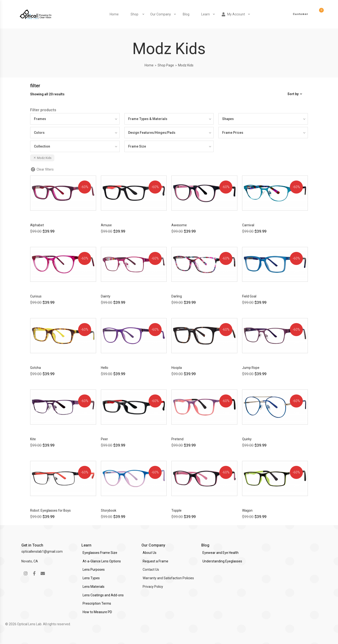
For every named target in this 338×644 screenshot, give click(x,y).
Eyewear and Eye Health (221, 553)
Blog (186, 14)
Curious (36, 296)
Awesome (179, 225)
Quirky (247, 439)
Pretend (177, 439)
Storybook (109, 510)
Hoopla (177, 368)
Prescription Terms (97, 603)
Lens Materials (94, 587)
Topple (176, 510)
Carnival (248, 225)
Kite (33, 439)
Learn (206, 14)
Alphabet (37, 225)
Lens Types (91, 578)
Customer (301, 14)
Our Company (161, 14)
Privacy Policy (153, 587)
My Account (233, 14)
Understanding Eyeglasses (222, 561)
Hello (105, 368)
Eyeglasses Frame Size (100, 553)
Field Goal (249, 296)
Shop (134, 14)
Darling (177, 296)
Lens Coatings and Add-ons (103, 595)
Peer (104, 439)
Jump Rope (251, 368)
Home (114, 14)
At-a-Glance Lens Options (102, 561)
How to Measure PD (97, 612)
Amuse (106, 225)
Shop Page (166, 65)
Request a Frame (155, 561)
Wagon (247, 510)
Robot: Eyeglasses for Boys (50, 510)
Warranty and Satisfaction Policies (168, 578)
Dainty (106, 296)
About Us (150, 553)
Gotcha (35, 368)
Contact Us (151, 570)
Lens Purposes (94, 570)
